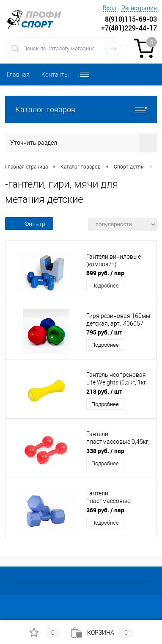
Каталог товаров (81, 109)
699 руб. (105, 273)
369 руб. (105, 510)
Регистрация (139, 8)
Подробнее (105, 286)
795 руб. (104, 332)
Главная (18, 75)
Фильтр (29, 224)
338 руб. (105, 451)
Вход (110, 8)
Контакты (55, 75)
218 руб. (104, 391)
